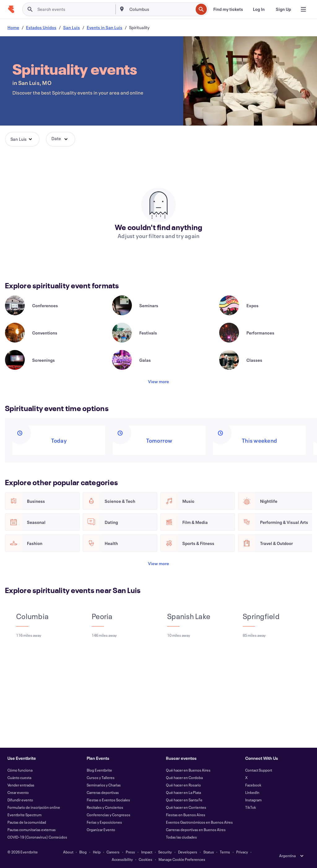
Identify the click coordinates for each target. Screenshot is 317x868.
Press (130, 852)
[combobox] (161, 9)
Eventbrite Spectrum (24, 815)
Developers (188, 852)
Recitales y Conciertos (105, 807)
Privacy (242, 852)
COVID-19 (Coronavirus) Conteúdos (37, 837)
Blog (83, 852)
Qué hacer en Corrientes (186, 807)
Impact (147, 852)
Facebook (253, 785)
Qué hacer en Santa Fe (184, 800)
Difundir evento (20, 800)
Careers (113, 852)
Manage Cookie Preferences (182, 859)
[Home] (11, 9)
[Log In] (259, 9)
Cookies (145, 859)
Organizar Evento (101, 830)
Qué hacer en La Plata (183, 792)
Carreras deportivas (103, 792)
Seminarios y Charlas (104, 785)
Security (165, 852)
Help (97, 852)
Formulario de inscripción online (34, 807)
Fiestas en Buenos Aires (186, 815)
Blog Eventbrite (99, 770)
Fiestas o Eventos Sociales (108, 800)
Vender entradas (21, 785)
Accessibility (122, 859)
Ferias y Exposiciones (104, 822)
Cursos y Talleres (101, 777)
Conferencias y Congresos (109, 815)
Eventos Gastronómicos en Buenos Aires (199, 822)
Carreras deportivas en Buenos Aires (196, 830)
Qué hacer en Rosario (183, 785)
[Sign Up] (283, 9)
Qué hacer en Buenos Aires (188, 770)
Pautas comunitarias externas (32, 830)
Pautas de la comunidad (27, 822)
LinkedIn (252, 792)
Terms (225, 852)
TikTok (251, 807)
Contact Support (259, 770)
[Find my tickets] (228, 9)
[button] (22, 139)
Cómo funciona (20, 770)
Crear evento (18, 792)
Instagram (253, 800)
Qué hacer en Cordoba (184, 777)
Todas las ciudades (181, 837)
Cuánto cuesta (19, 777)
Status (209, 852)
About (68, 852)
